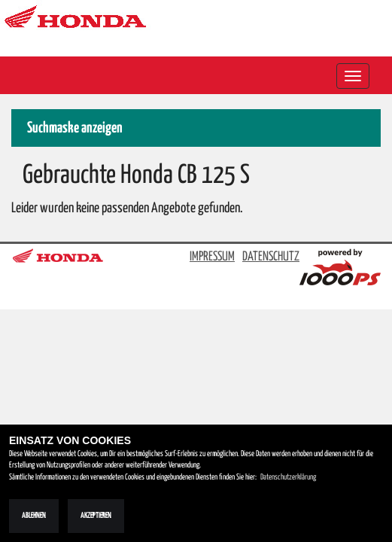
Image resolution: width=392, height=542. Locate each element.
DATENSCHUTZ (271, 257)
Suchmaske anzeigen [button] (75, 128)
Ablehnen (34, 516)
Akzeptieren (96, 516)
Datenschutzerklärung (288, 477)
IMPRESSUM (212, 257)
